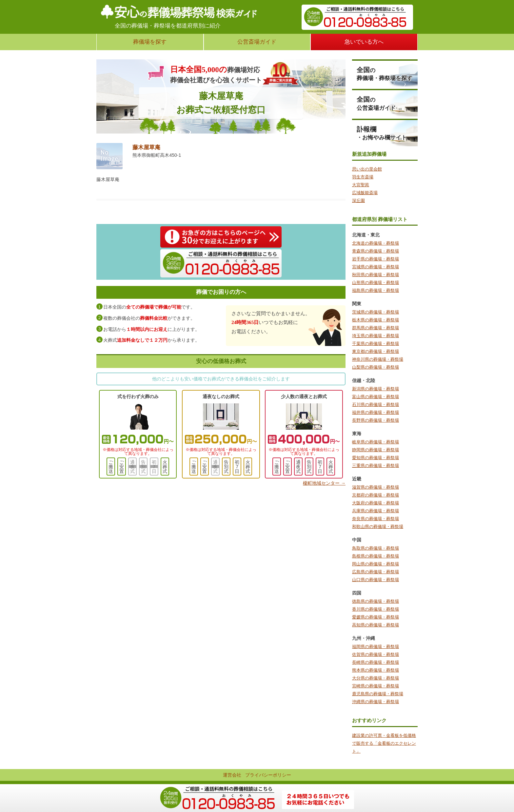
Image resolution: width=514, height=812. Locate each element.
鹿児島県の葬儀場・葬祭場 (378, 694)
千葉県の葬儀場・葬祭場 (376, 344)
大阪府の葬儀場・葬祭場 (376, 503)
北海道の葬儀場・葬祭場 (376, 243)
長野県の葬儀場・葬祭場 (376, 420)
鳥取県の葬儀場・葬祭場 (376, 548)
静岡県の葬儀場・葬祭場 (376, 450)
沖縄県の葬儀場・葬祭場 (376, 702)
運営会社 (232, 775)
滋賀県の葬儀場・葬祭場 (376, 487)
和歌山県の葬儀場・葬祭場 (378, 527)
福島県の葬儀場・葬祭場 (376, 290)
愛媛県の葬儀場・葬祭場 (376, 617)
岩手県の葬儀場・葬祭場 (376, 259)
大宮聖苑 (361, 185)
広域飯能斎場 (365, 193)
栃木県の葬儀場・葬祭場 (376, 320)
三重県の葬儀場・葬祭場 (376, 466)
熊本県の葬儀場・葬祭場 (376, 670)
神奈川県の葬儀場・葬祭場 (378, 359)
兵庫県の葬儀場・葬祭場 (376, 511)
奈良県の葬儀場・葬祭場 (376, 519)
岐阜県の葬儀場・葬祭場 (376, 442)
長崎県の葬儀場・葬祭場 (376, 662)
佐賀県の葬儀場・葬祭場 (376, 654)
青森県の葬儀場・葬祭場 (376, 251)
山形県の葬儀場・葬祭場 (376, 283)
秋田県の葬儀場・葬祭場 (376, 275)
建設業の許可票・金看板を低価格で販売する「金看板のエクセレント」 (384, 743)
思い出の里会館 (367, 169)
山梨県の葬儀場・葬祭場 (376, 367)
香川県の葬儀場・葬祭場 (376, 609)
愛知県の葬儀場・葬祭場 (376, 458)
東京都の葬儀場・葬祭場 (376, 351)
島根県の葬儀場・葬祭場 (376, 556)
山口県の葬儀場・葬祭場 (376, 580)
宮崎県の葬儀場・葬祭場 (376, 686)
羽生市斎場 (363, 177)
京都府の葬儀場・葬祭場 (376, 495)
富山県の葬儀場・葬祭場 (376, 397)
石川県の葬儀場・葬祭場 (376, 405)
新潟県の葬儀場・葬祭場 (376, 389)
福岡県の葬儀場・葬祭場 (376, 647)
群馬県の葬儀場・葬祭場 (376, 328)
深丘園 (358, 201)
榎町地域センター (324, 483)
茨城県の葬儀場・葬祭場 (376, 312)
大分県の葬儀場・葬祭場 (376, 678)
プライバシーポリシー (268, 775)
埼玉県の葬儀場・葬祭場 (376, 336)
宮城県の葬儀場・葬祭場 (376, 267)
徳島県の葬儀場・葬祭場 (376, 601)
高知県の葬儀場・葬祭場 (376, 625)
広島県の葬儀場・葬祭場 (376, 572)
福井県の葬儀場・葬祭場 (376, 412)
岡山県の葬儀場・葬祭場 (376, 564)
